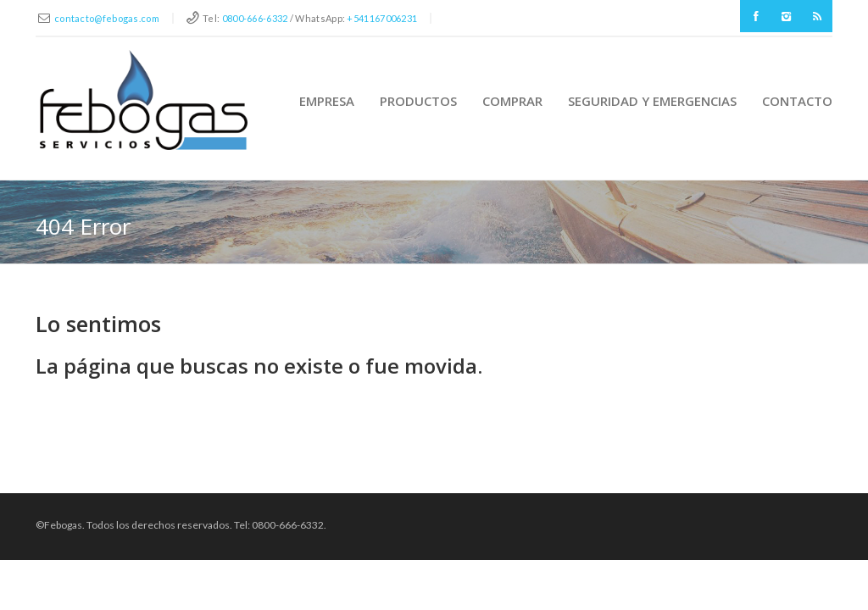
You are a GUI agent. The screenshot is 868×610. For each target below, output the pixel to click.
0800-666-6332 (255, 18)
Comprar (512, 101)
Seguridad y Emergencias (652, 101)
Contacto (797, 101)
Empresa (327, 101)
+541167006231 (382, 18)
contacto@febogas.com (107, 18)
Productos (418, 101)
